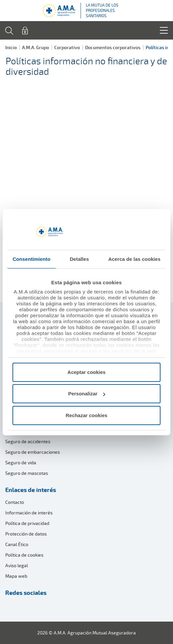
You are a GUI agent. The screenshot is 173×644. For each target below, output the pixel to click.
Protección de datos (26, 534)
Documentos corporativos (113, 47)
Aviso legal (17, 565)
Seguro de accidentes (28, 441)
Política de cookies (24, 555)
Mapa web (16, 576)
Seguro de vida (21, 462)
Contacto (15, 502)
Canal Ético (17, 544)
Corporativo (67, 47)
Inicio (11, 47)
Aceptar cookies (86, 372)
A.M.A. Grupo (36, 47)
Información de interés (29, 513)
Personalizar (87, 394)
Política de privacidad (27, 523)
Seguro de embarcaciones (33, 452)
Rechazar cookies (87, 415)
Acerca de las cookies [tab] (134, 259)
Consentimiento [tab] (31, 259)
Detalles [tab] (79, 259)
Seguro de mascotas (27, 473)
